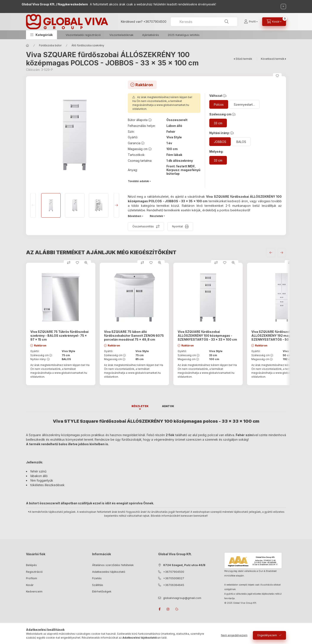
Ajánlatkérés (151, 35)
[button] (41, 35)
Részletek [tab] (140, 406)
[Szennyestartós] (244, 104)
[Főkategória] (28, 45)
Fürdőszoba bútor (50, 45)
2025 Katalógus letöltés (184, 35)
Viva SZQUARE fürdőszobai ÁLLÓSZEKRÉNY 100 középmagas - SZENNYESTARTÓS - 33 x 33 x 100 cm (207, 336)
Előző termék (244, 59)
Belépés (31, 565)
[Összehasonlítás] (69, 263)
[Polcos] (219, 104)
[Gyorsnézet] (86, 263)
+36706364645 (174, 585)
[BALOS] (241, 142)
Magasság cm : (115, 359)
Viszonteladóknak (121, 35)
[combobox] (204, 22)
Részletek (156, 216)
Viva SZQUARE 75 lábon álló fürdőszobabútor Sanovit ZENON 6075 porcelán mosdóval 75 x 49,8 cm (134, 336)
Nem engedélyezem (234, 635)
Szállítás (98, 585)
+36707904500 (155, 22)
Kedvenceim (34, 591)
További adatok (138, 181)
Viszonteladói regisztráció (83, 35)
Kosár (30, 585)
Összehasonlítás (143, 226)
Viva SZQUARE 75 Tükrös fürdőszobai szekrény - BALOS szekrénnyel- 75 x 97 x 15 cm (59, 336)
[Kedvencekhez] (277, 76)
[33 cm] (218, 123)
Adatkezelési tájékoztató (109, 572)
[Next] (116, 205)
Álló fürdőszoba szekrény (88, 45)
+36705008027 (174, 578)
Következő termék (273, 59)
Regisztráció (34, 572)
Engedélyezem (267, 635)
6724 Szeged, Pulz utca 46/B (184, 565)
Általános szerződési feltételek (113, 565)
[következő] (282, 252)
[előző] (271, 252)
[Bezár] (283, 6)
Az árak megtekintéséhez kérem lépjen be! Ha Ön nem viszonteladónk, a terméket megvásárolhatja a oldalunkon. (162, 103)
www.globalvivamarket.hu (173, 105)
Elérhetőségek (102, 591)
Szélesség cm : (41, 355)
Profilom (32, 578)
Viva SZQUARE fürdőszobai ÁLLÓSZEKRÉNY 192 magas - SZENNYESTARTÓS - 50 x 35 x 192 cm (281, 336)
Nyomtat (177, 226)
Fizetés (97, 578)
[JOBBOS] (220, 142)
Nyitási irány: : (40, 359)
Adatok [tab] (168, 406)
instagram (168, 609)
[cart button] (274, 22)
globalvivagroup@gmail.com (182, 598)
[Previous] (33, 205)
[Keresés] (227, 22)
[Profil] (251, 22)
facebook (159, 609)
